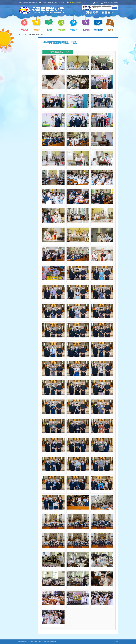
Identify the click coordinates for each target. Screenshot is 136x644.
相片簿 (116, 3)
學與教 (50, 30)
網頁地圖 (106, 3)
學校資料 (37, 30)
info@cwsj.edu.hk (76, 3)
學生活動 (62, 30)
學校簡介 (25, 30)
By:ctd (116, 642)
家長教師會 (99, 30)
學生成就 (86, 30)
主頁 (97, 3)
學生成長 (74, 30)
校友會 (110, 30)
